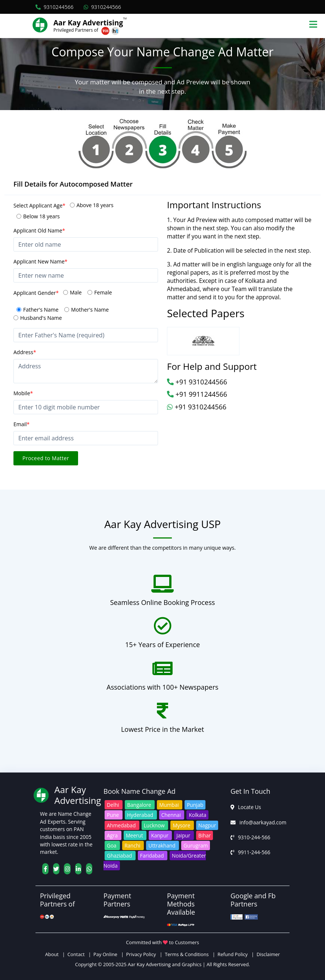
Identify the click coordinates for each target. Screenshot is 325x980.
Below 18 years (41, 216)
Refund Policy (233, 954)
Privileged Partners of (76, 30)
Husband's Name (41, 318)
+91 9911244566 (197, 394)
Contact (76, 954)
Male (76, 292)
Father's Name (41, 310)
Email (21, 424)
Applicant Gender (36, 293)
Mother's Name (90, 310)
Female (103, 292)
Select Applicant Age (39, 205)
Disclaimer (268, 954)
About (53, 954)
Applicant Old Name (39, 230)
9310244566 (55, 7)
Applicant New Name (41, 261)
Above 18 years (95, 205)
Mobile (23, 393)
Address (25, 352)
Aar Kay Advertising (88, 23)
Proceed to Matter (46, 458)
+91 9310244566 (197, 382)
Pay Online (105, 954)
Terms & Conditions (187, 954)
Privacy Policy (141, 954)
